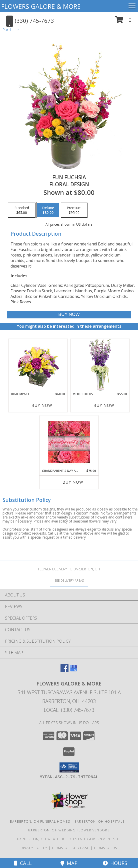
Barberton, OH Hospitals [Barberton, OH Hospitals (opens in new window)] (100, 821)
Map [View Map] (69, 863)
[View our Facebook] (64, 671)
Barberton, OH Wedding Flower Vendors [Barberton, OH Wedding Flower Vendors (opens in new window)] (69, 830)
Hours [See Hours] (115, 863)
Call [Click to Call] (23, 863)
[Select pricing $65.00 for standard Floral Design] (22, 210)
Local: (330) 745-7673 (69, 710)
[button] (123, 21)
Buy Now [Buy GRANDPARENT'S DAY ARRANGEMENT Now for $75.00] (73, 482)
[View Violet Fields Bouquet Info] (100, 365)
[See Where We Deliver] (69, 580)
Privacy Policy (33, 848)
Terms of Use (106, 848)
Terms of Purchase (70, 848)
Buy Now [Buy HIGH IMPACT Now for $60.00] (42, 405)
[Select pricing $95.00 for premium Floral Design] (74, 210)
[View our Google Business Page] (73, 671)
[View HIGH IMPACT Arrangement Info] (38, 365)
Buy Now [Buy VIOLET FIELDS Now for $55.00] (104, 405)
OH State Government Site (95, 839)
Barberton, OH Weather (41, 839)
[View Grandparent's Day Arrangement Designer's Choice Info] (69, 442)
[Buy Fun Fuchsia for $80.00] (69, 315)
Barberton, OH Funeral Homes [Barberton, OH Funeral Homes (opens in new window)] (40, 821)
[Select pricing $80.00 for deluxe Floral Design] (48, 210)
